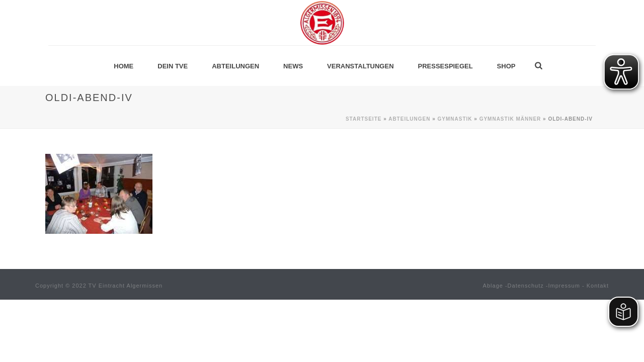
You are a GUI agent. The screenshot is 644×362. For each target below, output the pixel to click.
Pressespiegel (446, 66)
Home (124, 66)
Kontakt (598, 286)
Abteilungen (235, 66)
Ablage (493, 286)
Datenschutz (526, 286)
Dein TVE (173, 66)
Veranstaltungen (360, 66)
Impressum (564, 286)
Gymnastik (455, 119)
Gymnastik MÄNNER (510, 119)
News (293, 66)
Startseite (364, 119)
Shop (506, 66)
